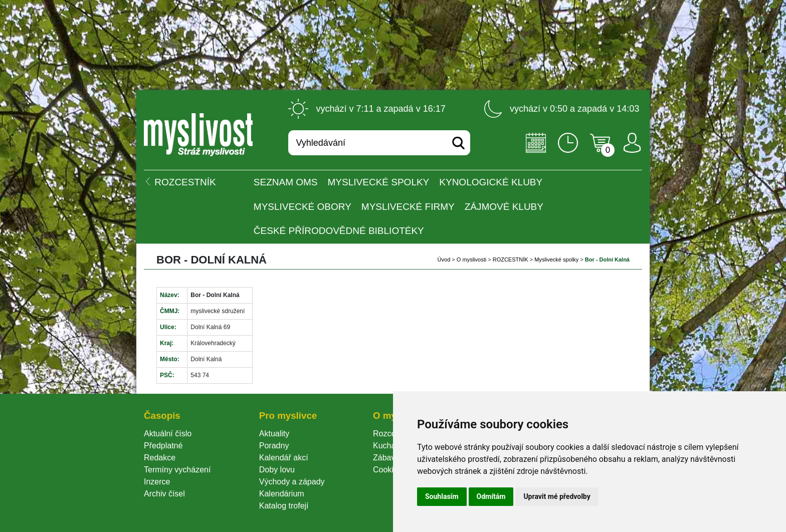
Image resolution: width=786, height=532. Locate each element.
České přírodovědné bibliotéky (339, 231)
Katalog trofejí (284, 506)
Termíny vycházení (177, 470)
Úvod (444, 259)
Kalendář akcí (284, 458)
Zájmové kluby (504, 207)
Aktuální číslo (168, 434)
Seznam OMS (286, 182)
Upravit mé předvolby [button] (557, 496)
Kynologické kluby (491, 182)
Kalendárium (282, 494)
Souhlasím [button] (442, 496)
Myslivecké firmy (408, 207)
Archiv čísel (164, 494)
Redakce (160, 458)
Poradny (274, 446)
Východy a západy (292, 482)
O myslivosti (471, 259)
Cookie (387, 470)
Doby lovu (277, 470)
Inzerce (157, 482)
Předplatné (163, 446)
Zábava (386, 458)
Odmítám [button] (491, 496)
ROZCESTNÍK (511, 259)
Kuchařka (390, 446)
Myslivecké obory (303, 207)
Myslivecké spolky (379, 182)
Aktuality (274, 434)
